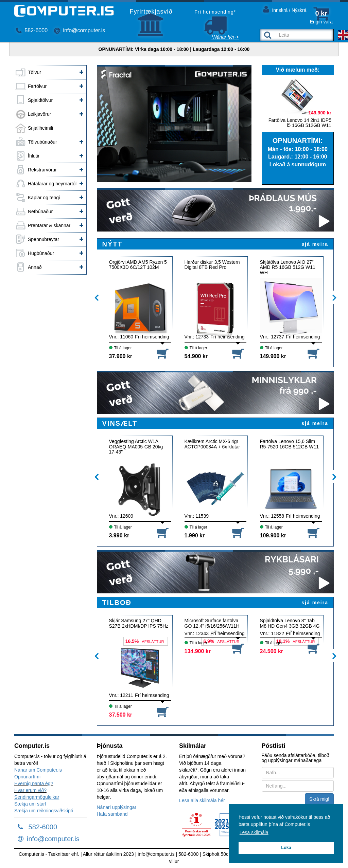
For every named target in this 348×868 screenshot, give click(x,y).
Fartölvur (37, 86)
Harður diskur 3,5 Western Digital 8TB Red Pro (212, 265)
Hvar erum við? (30, 790)
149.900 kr (273, 356)
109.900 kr (273, 535)
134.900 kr (198, 651)
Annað (35, 267)
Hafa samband (112, 814)
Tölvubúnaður (42, 142)
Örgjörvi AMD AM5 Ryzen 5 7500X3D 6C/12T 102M (138, 265)
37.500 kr (121, 715)
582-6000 (32, 30)
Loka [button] (286, 848)
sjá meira (315, 244)
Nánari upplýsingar (117, 807)
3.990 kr (119, 535)
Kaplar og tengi (44, 198)
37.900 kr (121, 356)
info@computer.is (80, 30)
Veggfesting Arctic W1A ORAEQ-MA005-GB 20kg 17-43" (136, 447)
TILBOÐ (117, 603)
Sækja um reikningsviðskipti (44, 811)
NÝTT (112, 244)
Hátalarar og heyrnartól (52, 184)
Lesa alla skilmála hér (202, 800)
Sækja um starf (30, 804)
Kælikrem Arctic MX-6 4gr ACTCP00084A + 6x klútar (212, 444)
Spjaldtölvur (40, 100)
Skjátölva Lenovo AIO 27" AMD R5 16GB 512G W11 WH (288, 267)
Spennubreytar (43, 239)
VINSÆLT (120, 423)
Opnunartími (27, 777)
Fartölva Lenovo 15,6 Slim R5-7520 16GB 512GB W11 (290, 444)
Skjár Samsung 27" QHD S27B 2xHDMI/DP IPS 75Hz (139, 623)
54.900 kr (196, 356)
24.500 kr (272, 651)
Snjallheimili (40, 128)
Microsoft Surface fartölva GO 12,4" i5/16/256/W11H (212, 623)
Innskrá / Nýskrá (285, 9)
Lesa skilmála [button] (254, 832)
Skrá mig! (319, 799)
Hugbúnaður (41, 253)
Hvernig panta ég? (34, 783)
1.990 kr (195, 535)
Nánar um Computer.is (38, 770)
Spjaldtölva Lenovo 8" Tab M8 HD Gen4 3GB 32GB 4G (290, 623)
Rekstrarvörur (42, 170)
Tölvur (34, 72)
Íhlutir (34, 156)
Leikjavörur (39, 114)
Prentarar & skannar (49, 225)
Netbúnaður (40, 211)
